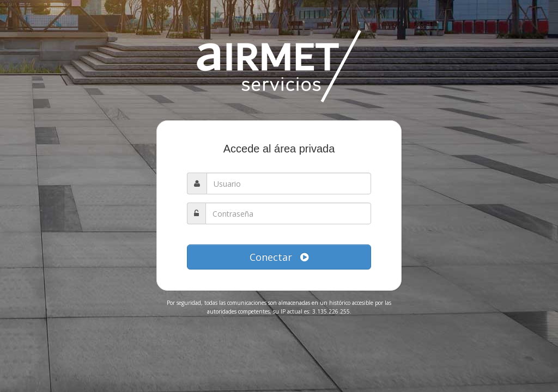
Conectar (279, 257)
